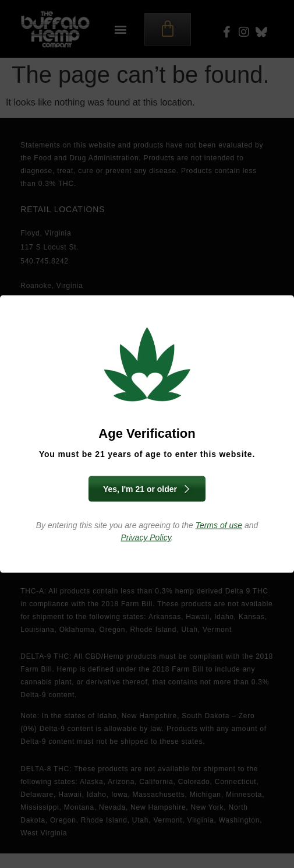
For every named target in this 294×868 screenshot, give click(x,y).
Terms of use (219, 525)
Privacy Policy (146, 537)
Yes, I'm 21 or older (147, 489)
